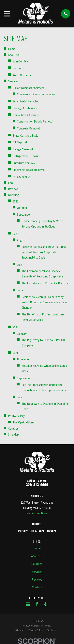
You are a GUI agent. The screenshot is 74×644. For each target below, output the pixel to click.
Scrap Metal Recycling (26, 101)
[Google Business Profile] (28, 604)
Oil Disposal (20, 142)
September (24, 215)
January (22, 334)
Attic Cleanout (22, 177)
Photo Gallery (16, 416)
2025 (15, 201)
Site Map (13, 434)
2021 (15, 353)
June (20, 290)
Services (13, 81)
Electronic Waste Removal (29, 170)
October (22, 208)
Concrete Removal (28, 128)
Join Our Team (21, 61)
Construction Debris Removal (35, 121)
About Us (14, 55)
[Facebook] (37, 604)
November (23, 359)
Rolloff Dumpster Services (29, 88)
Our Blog (14, 195)
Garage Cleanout (23, 149)
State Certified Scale (25, 136)
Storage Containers (25, 108)
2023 (15, 234)
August (21, 240)
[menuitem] (20, 630)
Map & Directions (37, 513)
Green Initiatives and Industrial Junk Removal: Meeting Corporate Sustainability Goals (44, 252)
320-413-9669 (37, 485)
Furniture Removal (24, 163)
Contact (13, 429)
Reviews (13, 189)
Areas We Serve (22, 75)
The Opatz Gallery (24, 422)
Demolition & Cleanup (26, 115)
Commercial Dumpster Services (36, 94)
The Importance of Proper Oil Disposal (45, 283)
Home (12, 49)
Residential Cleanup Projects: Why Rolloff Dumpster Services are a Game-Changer (45, 302)
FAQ (11, 183)
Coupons (18, 68)
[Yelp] (46, 604)
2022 (15, 327)
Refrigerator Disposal (26, 156)
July (19, 265)
